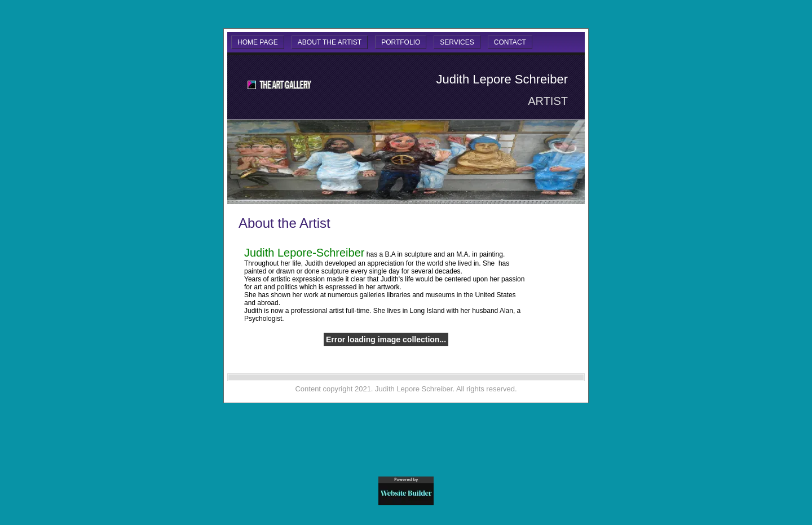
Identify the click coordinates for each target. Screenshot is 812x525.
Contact (510, 42)
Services (457, 42)
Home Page (258, 42)
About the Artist (330, 42)
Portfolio (401, 42)
